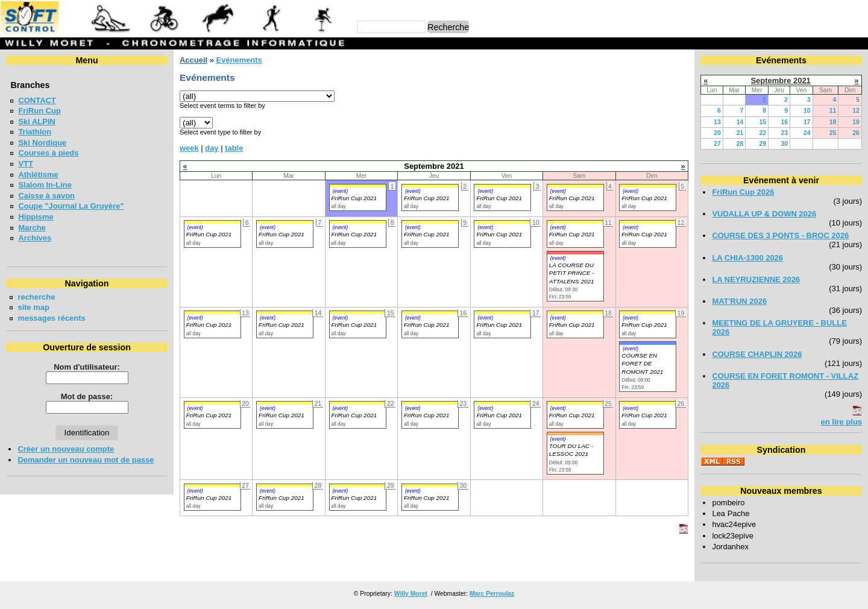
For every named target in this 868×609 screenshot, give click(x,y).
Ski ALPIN (36, 121)
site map (33, 307)
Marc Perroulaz (492, 594)
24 (807, 133)
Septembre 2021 (780, 80)
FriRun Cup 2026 (743, 192)
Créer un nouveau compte (66, 449)
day (212, 148)
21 (740, 133)
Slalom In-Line (45, 185)
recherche (36, 297)
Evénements (239, 60)
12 (856, 111)
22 (763, 133)
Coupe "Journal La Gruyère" (71, 206)
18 (833, 122)
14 (740, 122)
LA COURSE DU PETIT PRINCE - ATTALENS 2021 (572, 273)
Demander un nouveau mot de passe (86, 460)
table (234, 148)
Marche (32, 228)
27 (717, 144)
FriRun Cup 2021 (354, 198)
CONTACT (37, 100)
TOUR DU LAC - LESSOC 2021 (571, 450)
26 (856, 133)
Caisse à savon (46, 196)
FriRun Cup (39, 111)
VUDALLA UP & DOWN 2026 (764, 214)
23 (784, 133)
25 (833, 133)
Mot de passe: (87, 396)
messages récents (51, 318)
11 (833, 111)
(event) (341, 191)
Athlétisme (38, 175)
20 (717, 133)
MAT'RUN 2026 (739, 301)
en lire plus (841, 422)
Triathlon (35, 132)
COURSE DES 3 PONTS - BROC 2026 (780, 235)
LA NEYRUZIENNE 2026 (756, 279)
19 (856, 122)
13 (717, 122)
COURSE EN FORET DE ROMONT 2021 (642, 364)
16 (784, 122)
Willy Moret (411, 594)
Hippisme (36, 217)
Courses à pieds (48, 153)
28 (740, 144)
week (189, 148)
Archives (35, 238)
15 (763, 122)
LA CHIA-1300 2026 (747, 258)
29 (763, 144)
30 (784, 144)
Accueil (193, 60)
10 (807, 111)
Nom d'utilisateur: (87, 367)
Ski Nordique (42, 143)
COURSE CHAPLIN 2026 (757, 354)
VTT (25, 164)
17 (807, 122)
